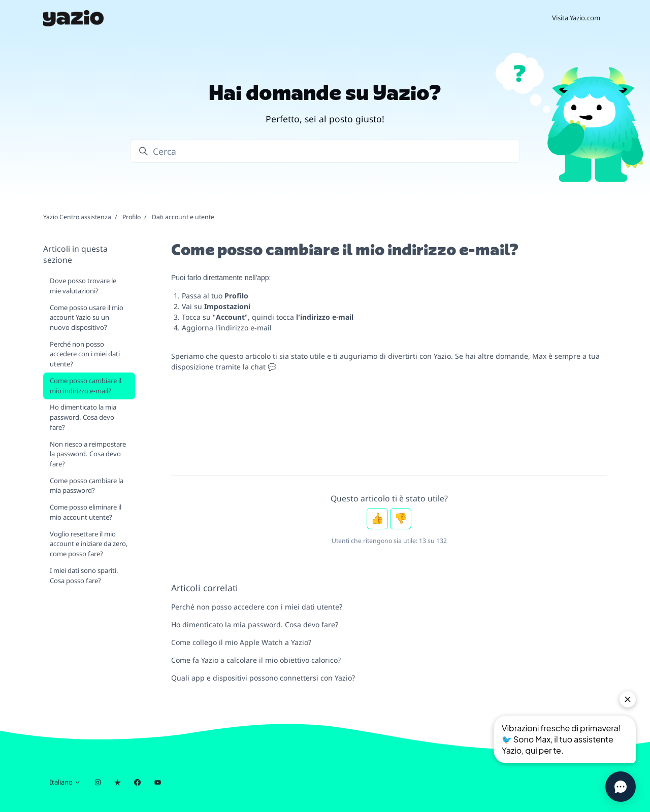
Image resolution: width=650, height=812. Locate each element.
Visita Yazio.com (576, 18)
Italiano (65, 782)
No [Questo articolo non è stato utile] (401, 519)
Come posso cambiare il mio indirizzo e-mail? (86, 386)
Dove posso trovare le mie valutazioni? (83, 286)
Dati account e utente (183, 217)
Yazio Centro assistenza (77, 217)
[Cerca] (325, 151)
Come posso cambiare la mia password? (87, 486)
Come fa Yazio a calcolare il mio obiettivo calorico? (256, 660)
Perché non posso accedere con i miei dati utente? (257, 607)
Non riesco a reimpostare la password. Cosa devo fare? (88, 454)
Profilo (132, 217)
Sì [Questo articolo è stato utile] (377, 519)
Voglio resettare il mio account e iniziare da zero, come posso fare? (89, 544)
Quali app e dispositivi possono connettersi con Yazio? (263, 678)
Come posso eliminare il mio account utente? (86, 512)
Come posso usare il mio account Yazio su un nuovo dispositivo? (87, 317)
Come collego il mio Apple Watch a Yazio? (241, 642)
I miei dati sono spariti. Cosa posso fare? (84, 576)
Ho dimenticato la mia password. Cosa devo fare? (255, 624)
